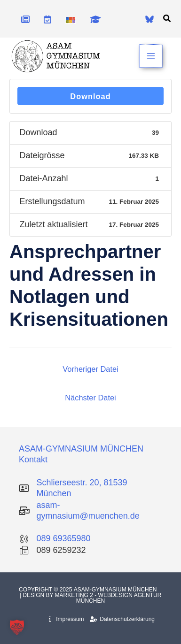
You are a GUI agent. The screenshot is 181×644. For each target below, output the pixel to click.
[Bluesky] (150, 19)
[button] (167, 19)
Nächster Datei (90, 398)
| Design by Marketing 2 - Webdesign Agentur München (91, 598)
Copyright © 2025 (46, 590)
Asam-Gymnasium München (116, 590)
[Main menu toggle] (151, 56)
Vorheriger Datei (90, 369)
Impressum (66, 619)
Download (90, 96)
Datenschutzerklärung (122, 619)
